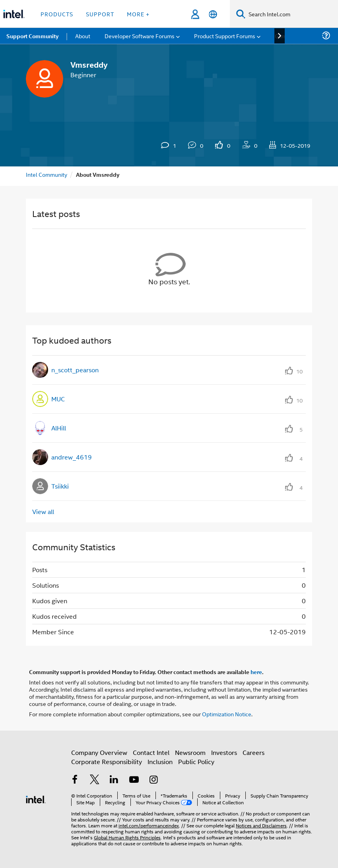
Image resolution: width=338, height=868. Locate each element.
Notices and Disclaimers (261, 825)
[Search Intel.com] (292, 14)
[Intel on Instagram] (153, 780)
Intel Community (47, 174)
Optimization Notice (227, 714)
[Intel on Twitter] (95, 780)
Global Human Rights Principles (127, 837)
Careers (253, 752)
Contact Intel (151, 752)
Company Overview (99, 752)
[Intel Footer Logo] (36, 799)
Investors (224, 752)
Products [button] (57, 14)
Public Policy (196, 761)
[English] (213, 14)
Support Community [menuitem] (32, 36)
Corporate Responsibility (107, 761)
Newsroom (190, 752)
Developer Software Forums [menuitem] (140, 36)
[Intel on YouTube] (134, 780)
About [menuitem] (83, 36)
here (256, 672)
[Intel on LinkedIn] (114, 780)
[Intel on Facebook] (75, 780)
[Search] (241, 14)
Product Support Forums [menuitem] (225, 36)
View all (43, 511)
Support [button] (100, 14)
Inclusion (160, 761)
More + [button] (138, 14)
